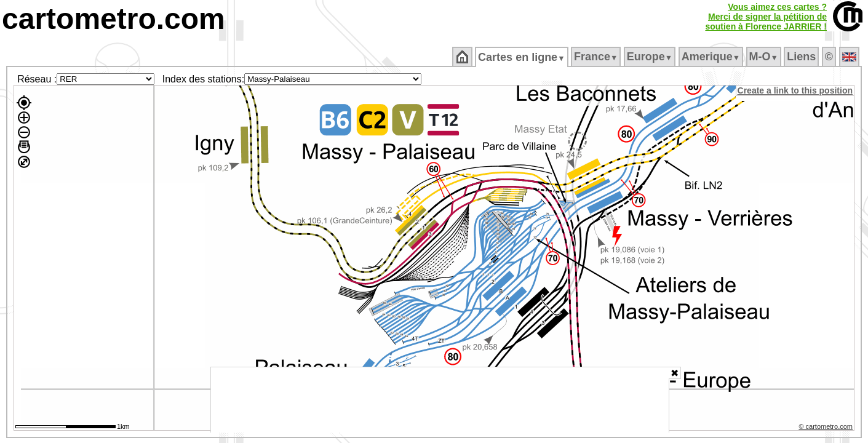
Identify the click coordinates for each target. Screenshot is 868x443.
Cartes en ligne (523, 57)
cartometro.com (113, 19)
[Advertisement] (440, 400)
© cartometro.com (827, 428)
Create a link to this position (796, 90)
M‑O (764, 57)
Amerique (711, 57)
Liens (802, 57)
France (596, 57)
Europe (650, 57)
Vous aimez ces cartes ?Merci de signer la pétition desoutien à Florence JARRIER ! (766, 17)
